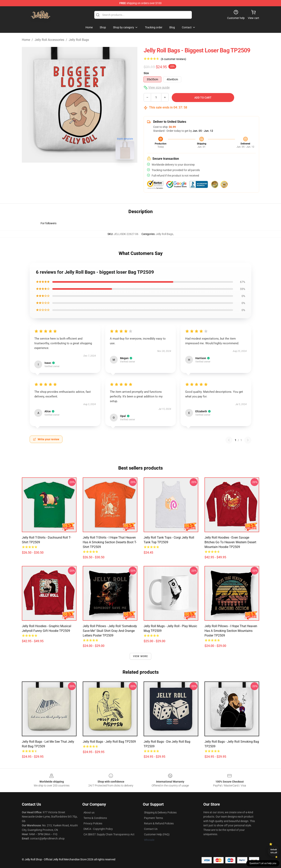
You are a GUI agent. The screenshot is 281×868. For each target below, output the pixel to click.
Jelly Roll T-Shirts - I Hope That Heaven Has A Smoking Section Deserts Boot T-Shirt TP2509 (110, 542)
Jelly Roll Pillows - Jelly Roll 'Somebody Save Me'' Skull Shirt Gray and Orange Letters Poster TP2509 (110, 631)
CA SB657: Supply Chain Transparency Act (109, 834)
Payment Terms (153, 818)
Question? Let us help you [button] (263, 863)
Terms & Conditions (95, 818)
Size (146, 73)
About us (89, 812)
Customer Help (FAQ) (157, 834)
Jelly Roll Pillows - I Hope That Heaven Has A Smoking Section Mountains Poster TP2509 (231, 631)
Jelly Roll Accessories (49, 40)
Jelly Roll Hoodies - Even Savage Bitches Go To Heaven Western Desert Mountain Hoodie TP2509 (230, 542)
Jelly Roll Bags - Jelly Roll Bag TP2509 (109, 742)
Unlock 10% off (274, 851)
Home (26, 40)
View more (141, 656)
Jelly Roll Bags (79, 40)
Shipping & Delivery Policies (160, 812)
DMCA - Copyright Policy (98, 829)
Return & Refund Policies (159, 823)
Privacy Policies (93, 823)
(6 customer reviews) (173, 59)
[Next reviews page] (248, 440)
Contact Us (151, 829)
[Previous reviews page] (229, 440)
